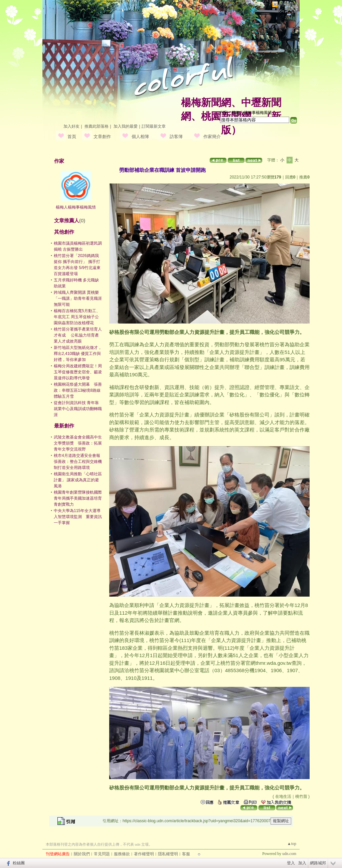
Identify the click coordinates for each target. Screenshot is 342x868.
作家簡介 (212, 137)
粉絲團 (19, 863)
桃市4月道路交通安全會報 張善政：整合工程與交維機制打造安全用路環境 (79, 462)
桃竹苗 (301, 796)
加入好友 (71, 126)
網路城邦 (288, 5)
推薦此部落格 (97, 126)
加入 (302, 863)
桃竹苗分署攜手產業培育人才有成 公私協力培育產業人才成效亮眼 (78, 335)
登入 (291, 863)
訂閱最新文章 (154, 126)
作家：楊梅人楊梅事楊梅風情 (246, 113)
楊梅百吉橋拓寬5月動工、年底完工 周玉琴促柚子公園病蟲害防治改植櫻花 (77, 317)
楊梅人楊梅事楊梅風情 (76, 207)
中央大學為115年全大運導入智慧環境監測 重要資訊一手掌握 (78, 517)
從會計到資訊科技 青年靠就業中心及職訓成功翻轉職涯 (78, 409)
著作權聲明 (144, 854)
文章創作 (102, 137)
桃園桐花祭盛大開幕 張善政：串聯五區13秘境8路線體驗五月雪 (78, 390)
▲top (292, 844)
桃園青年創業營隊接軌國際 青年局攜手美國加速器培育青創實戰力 (78, 498)
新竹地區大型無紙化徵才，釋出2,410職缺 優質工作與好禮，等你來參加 (78, 354)
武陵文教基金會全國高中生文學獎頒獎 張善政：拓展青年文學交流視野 (78, 443)
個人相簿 (140, 137)
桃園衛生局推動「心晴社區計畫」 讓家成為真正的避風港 (78, 480)
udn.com (289, 854)
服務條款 (122, 854)
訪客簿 (176, 137)
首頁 (72, 137)
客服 (186, 854)
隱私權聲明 (168, 854)
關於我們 (82, 854)
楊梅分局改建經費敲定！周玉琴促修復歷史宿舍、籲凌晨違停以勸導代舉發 (78, 372)
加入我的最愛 (126, 126)
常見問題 (102, 854)
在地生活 (283, 796)
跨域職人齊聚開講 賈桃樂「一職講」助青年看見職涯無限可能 (78, 298)
